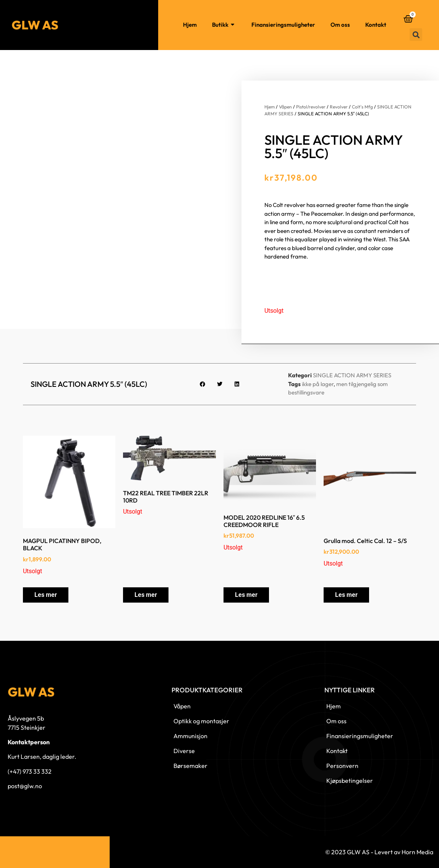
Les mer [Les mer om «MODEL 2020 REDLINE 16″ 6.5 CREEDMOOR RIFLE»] (246, 595)
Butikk (224, 25)
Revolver (339, 107)
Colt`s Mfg (362, 107)
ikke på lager (318, 384)
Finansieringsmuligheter (283, 25)
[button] (416, 35)
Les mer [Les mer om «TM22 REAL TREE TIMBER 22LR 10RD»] (146, 595)
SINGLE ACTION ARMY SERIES (352, 375)
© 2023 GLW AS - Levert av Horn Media (379, 852)
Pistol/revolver (311, 107)
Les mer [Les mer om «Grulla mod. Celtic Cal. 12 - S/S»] (346, 595)
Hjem (190, 25)
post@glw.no (25, 786)
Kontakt (376, 25)
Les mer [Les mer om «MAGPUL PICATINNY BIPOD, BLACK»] (46, 595)
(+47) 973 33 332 (30, 771)
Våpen (285, 107)
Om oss (340, 25)
